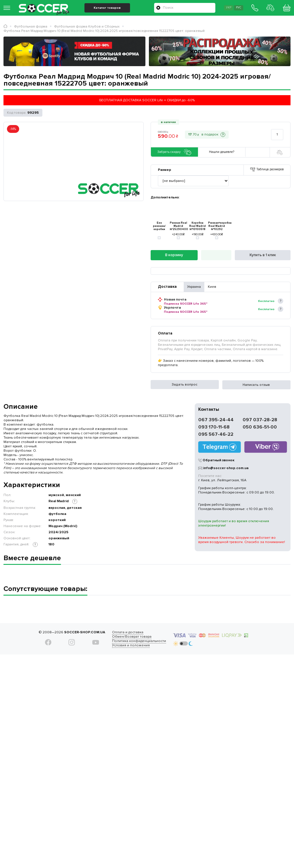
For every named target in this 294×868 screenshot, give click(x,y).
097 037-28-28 (260, 420)
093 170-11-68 (214, 428)
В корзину (174, 256)
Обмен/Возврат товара (124, 637)
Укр (218, 10)
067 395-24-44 (216, 420)
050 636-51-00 (260, 428)
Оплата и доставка (120, 633)
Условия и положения (123, 646)
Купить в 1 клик (263, 256)
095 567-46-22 (216, 435)
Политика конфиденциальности (131, 642)
